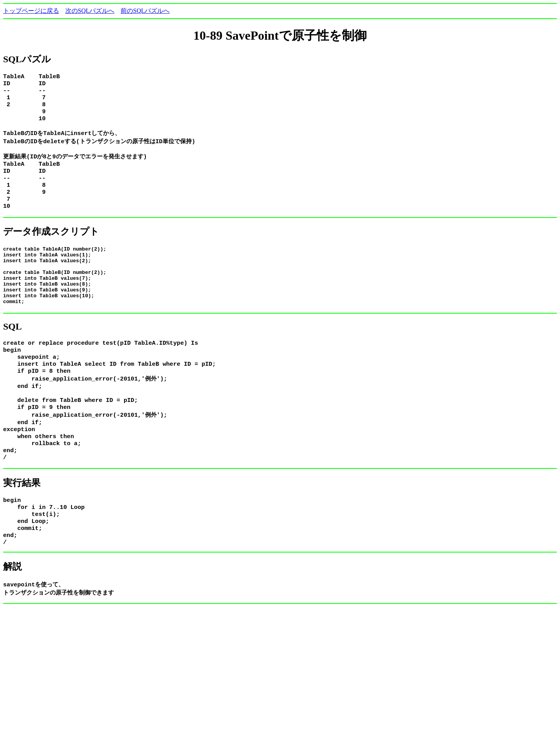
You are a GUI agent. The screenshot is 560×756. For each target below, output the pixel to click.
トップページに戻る (31, 11)
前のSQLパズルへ (145, 11)
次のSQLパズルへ (90, 11)
